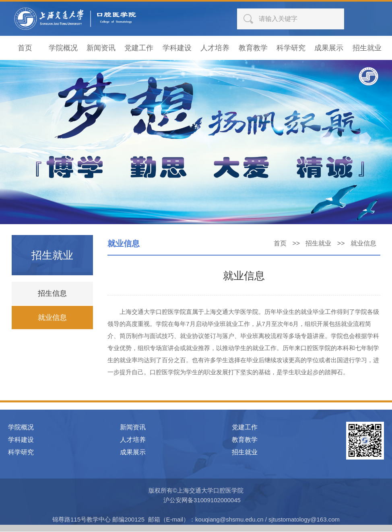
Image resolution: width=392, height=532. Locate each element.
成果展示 (133, 453)
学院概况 (21, 428)
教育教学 (245, 440)
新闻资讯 (133, 428)
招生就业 (318, 244)
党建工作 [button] (139, 48)
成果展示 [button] (329, 48)
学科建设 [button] (177, 48)
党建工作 (245, 428)
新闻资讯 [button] (101, 48)
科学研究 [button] (291, 48)
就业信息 (52, 318)
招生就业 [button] (367, 48)
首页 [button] (25, 48)
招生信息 (52, 294)
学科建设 (21, 440)
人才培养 (133, 440)
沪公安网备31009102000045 (202, 500)
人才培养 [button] (215, 48)
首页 (280, 244)
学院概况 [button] (63, 48)
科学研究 (21, 453)
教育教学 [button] (253, 48)
